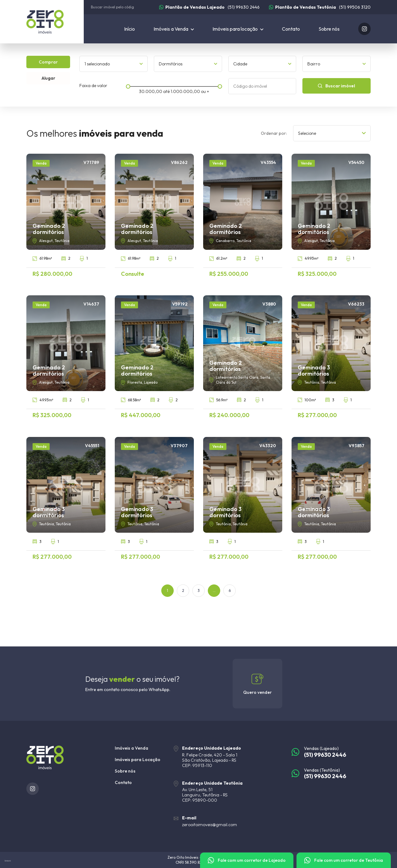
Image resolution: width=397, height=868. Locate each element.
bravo (8, 861)
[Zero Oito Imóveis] (55, 22)
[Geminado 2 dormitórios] (66, 215)
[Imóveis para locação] (238, 29)
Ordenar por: (274, 133)
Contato (291, 29)
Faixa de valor (93, 86)
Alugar (48, 78)
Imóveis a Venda (132, 748)
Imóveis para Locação (138, 760)
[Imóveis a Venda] (174, 29)
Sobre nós (329, 29)
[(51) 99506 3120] (320, 7)
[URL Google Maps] (228, 757)
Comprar (48, 62)
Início (129, 29)
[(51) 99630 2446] (209, 7)
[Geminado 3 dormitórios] (331, 357)
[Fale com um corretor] (247, 860)
